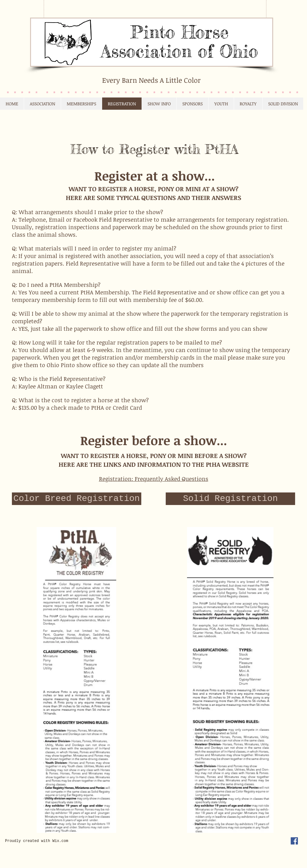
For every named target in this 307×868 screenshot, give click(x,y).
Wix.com (60, 841)
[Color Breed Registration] (77, 499)
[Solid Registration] (230, 499)
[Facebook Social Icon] (294, 841)
